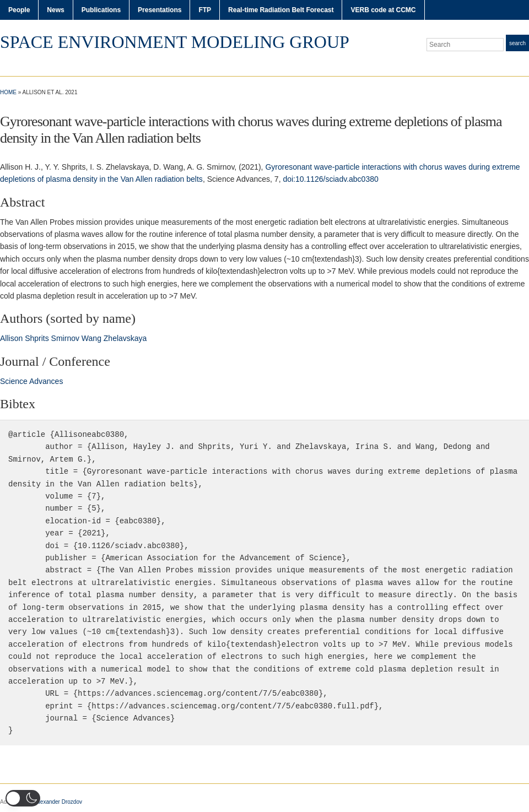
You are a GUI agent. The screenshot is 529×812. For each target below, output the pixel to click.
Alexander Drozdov (59, 802)
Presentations (160, 10)
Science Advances (31, 381)
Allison (11, 338)
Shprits (37, 338)
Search (517, 43)
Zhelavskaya (125, 338)
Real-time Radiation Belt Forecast (281, 10)
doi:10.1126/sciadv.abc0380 (330, 179)
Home (8, 92)
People (19, 10)
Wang (91, 338)
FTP (205, 10)
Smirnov (65, 338)
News (55, 10)
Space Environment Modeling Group (175, 42)
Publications (101, 10)
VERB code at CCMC (383, 10)
